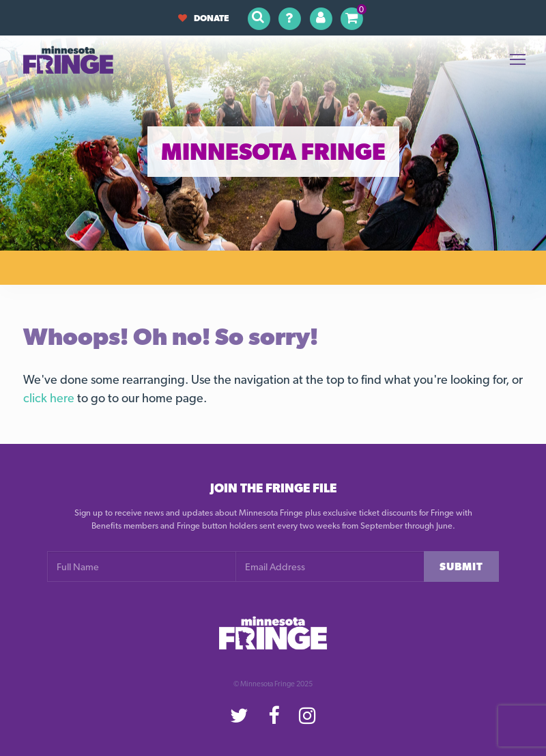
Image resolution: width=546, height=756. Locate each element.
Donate (204, 18)
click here (49, 398)
